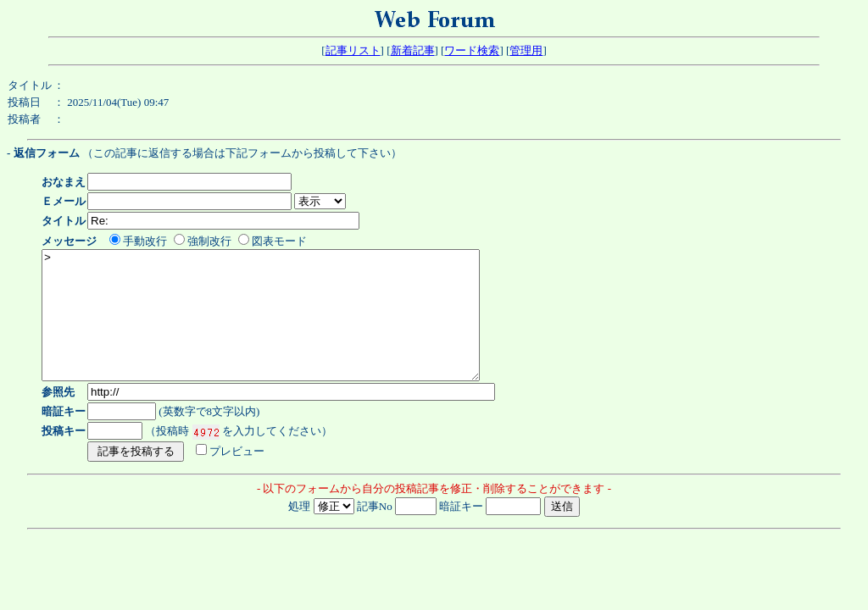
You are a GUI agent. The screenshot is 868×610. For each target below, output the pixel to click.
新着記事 (413, 50)
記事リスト (353, 50)
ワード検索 (472, 50)
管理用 (526, 50)
